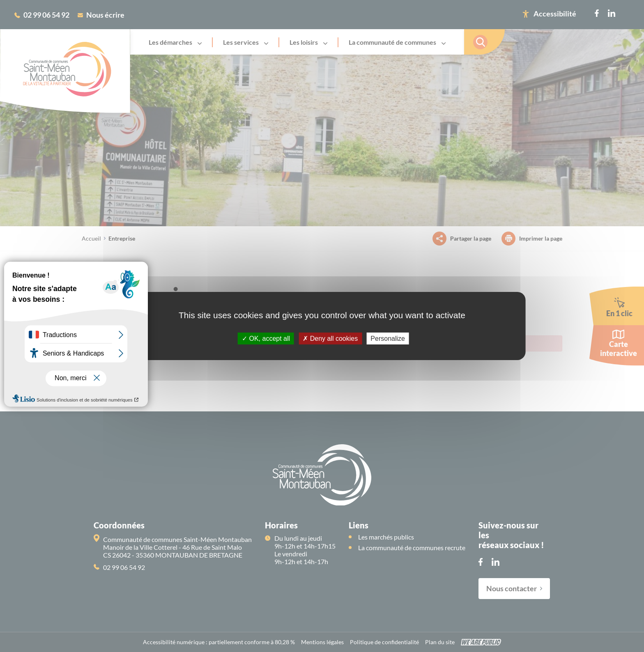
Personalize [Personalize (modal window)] (388, 339)
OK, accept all (266, 339)
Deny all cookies (330, 339)
